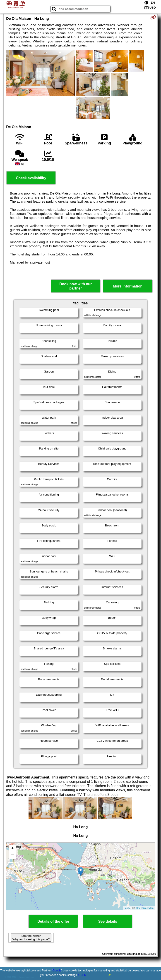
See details (108, 921)
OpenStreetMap (145, 908)
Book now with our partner (76, 286)
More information (128, 286)
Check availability (31, 178)
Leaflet (128, 908)
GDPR (82, 975)
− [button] (13, 855)
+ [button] (13, 849)
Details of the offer (53, 921)
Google (57, 971)
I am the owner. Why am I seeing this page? (31, 938)
